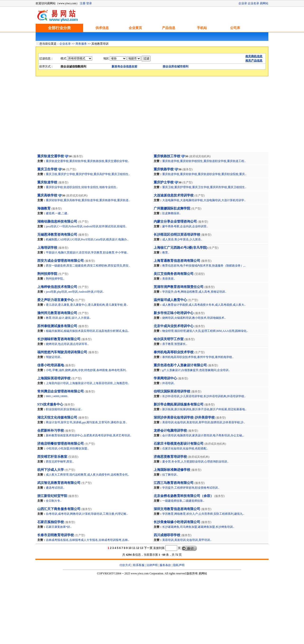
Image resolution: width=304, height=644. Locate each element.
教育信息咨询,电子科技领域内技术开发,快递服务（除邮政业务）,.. (204, 266)
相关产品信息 (254, 61)
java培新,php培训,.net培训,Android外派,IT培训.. (75, 292)
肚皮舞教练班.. (171, 213)
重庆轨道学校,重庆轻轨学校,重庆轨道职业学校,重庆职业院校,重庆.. (204, 174)
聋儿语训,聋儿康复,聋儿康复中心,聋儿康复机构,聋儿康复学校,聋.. (87, 305)
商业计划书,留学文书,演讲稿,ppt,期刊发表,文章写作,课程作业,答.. (86, 422)
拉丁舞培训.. (170, 475)
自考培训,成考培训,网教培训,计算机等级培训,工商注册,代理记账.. (87, 514)
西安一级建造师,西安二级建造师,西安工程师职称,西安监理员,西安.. (88, 266)
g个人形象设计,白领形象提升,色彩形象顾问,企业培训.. (196, 370)
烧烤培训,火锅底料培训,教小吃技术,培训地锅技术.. (194, 318)
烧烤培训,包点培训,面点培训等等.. (67, 344)
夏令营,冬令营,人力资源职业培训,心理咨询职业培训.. (195, 462)
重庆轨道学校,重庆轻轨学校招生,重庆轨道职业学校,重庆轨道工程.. (204, 161)
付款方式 (125, 565)
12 (138, 548)
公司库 (235, 28)
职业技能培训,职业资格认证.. (64, 409)
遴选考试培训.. (55, 488)
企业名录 (253, 3)
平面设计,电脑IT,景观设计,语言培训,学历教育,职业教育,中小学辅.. (87, 253)
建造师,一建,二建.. (57, 213)
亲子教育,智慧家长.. (175, 344)
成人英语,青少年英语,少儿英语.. (182, 239)
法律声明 (152, 565)
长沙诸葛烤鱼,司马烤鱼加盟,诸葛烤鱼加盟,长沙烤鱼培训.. (198, 527)
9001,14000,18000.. (57, 396)
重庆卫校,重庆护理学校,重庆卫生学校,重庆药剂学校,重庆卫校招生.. (204, 187)
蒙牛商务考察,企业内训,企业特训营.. (185, 226)
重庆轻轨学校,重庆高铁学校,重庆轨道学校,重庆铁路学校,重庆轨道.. (88, 200)
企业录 (243, 3)
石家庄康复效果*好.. (59, 527)
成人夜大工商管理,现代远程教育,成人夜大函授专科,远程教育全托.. (88, 475)
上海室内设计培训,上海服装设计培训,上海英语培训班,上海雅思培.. (88, 383)
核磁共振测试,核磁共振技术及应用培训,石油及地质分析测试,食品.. (88, 331)
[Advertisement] (152, 116)
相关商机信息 (254, 56)
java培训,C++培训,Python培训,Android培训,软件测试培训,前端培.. (86, 226)
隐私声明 (179, 565)
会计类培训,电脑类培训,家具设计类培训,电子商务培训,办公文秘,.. (203, 435)
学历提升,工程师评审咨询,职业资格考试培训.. (191, 488)
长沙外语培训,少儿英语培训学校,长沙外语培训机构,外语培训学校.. (204, 396)
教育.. (166, 253)
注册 (83, 3)
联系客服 (139, 565)
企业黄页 (135, 28)
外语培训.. (169, 383)
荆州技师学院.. (55, 279)
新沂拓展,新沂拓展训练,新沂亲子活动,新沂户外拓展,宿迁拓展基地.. (204, 409)
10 (130, 548)
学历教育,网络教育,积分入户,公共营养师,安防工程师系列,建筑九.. (203, 514)
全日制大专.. (54, 501)
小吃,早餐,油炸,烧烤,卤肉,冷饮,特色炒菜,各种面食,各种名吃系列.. (86, 370)
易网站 (264, 3)
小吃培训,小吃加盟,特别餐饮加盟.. (67, 448)
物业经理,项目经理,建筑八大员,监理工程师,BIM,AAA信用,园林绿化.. (205, 331)
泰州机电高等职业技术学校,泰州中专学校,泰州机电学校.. (198, 357)
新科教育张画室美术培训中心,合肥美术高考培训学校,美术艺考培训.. (89, 435)
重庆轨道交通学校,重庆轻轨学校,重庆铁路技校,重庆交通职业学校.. (88, 161)
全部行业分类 (59, 28)
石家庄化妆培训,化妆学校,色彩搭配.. (185, 448)
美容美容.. (169, 279)
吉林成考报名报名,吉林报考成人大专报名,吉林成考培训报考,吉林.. (88, 540)
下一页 (148, 548)
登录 (89, 3)
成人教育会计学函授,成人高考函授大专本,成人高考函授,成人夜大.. (204, 305)
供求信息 (102, 28)
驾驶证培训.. (54, 357)
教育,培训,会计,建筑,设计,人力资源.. (68, 318)
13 (141, 548)
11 (134, 548)
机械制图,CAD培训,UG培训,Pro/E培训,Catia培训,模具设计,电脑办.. (87, 239)
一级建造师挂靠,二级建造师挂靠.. (183, 501)
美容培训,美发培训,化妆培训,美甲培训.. (187, 540)
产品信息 (169, 28)
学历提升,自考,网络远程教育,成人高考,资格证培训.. (194, 292)
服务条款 (165, 565)
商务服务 (81, 44)
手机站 (202, 28)
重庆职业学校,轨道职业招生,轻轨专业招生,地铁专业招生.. (82, 187)
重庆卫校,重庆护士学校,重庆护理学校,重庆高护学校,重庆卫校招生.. (88, 174)
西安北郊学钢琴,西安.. (60, 462)
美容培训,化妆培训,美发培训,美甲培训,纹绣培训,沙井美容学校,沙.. (204, 422)
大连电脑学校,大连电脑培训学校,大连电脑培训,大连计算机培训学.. (204, 200)
